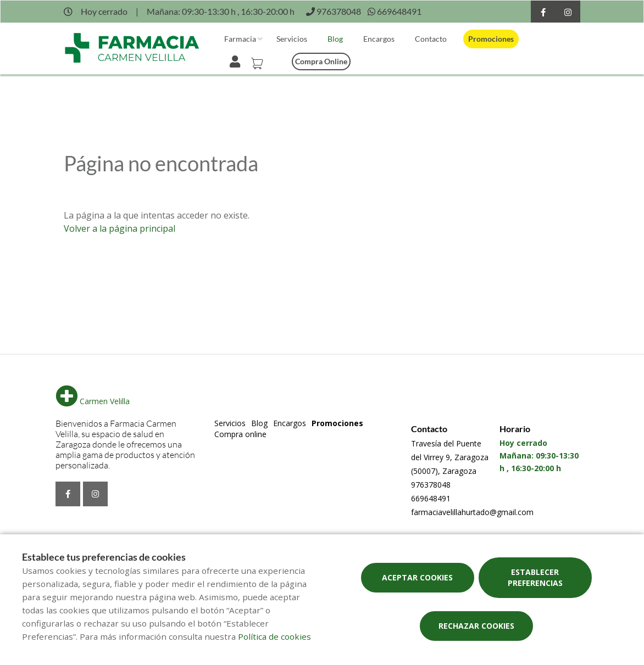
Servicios (292, 39)
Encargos (379, 39)
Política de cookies (274, 636)
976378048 (431, 485)
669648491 (431, 498)
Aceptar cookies (417, 577)
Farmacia (240, 39)
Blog (335, 39)
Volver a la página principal (120, 228)
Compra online (321, 61)
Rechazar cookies (476, 626)
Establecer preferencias (535, 577)
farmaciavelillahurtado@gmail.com (472, 512)
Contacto (431, 39)
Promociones (491, 39)
